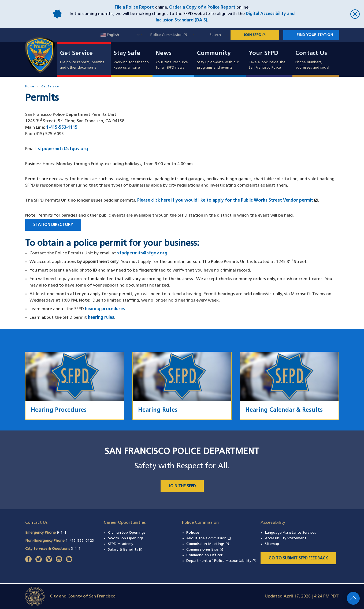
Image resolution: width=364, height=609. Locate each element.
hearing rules (101, 318)
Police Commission (171, 35)
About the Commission (209, 538)
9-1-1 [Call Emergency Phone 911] (62, 533)
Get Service (76, 54)
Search (215, 35)
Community (214, 54)
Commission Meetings (208, 544)
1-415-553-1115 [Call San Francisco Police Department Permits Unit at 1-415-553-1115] (62, 128)
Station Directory (53, 225)
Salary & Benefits (125, 550)
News (164, 54)
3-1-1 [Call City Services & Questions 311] (76, 549)
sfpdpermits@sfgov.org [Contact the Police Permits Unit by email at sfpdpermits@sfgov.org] (142, 253)
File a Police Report (134, 8)
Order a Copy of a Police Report (202, 8)
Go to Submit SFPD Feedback (298, 558)
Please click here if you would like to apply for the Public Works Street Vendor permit (228, 200)
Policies (193, 533)
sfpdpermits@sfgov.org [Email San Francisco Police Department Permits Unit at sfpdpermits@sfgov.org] (63, 149)
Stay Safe (127, 54)
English (110, 35)
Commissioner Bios (205, 550)
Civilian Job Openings (127, 533)
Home (30, 87)
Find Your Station (315, 35)
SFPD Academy (121, 544)
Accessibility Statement (286, 538)
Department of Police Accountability (221, 561)
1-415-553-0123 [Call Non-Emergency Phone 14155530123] (80, 541)
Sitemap (272, 544)
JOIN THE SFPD (182, 486)
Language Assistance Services (290, 533)
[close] (330, 14)
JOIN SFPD (261, 35)
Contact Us (311, 54)
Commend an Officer (204, 555)
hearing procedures (105, 309)
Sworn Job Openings (126, 538)
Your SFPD (263, 54)
